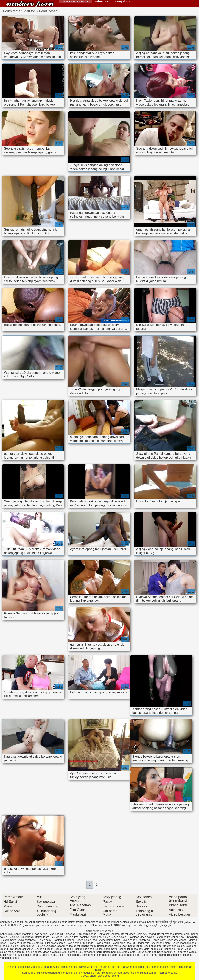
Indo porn (192, 937)
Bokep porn (158, 940)
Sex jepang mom (161, 943)
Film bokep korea (55, 943)
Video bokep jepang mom (81, 946)
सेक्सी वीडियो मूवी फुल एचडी (169, 922)
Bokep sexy (45, 940)
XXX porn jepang (86, 934)
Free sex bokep (9, 946)
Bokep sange (129, 940)
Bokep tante (42, 937)
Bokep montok (22, 934)
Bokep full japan (44, 949)
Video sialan (102, 1)
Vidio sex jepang (146, 934)
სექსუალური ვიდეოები (158, 925)
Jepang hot (178, 937)
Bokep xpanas (165, 934)
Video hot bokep (101, 937)
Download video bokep (141, 937)
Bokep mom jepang (69, 955)
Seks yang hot (8, 955)
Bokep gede (128, 934)
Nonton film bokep (64, 940)
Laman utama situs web (76, 1)
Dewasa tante (128, 952)
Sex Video (57, 937)
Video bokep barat (109, 940)
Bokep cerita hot (146, 952)
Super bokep (27, 946)
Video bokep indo (87, 940)
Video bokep (119, 937)
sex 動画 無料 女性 (11, 925)
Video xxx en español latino (29, 922)
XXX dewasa (68, 934)
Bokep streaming (34, 943)
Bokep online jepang (179, 955)
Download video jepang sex (75, 925)
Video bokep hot (9, 958)
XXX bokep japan (132, 946)
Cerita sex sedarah (109, 934)
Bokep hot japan (84, 949)
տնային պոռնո (133, 925)
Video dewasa (51, 952)
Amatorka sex (50, 925)
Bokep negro (110, 952)
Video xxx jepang (177, 940)
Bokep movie (9, 940)
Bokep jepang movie (109, 946)
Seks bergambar (91, 955)
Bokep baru (15, 943)
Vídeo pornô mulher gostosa (113, 922)
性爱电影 (116, 925)
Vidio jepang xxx (153, 949)
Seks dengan (165, 952)
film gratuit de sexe (56, 922)
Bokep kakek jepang (114, 955)
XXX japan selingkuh (21, 949)
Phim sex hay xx (101, 925)
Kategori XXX (123, 1)
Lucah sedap (40, 934)
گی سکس (189, 922)
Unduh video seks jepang (30, 4)
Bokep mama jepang (154, 955)
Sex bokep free (153, 946)
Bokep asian (74, 943)
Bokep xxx (144, 940)
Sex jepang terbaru (29, 955)
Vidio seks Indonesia (22, 937)
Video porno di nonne (142, 922)
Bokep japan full (64, 949)
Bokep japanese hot (131, 949)
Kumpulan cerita (32, 952)
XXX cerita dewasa (185, 952)
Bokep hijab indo (121, 943)
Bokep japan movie (107, 949)
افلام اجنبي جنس (32, 925)
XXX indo (88, 943)
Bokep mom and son (184, 943)
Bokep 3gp (6, 934)
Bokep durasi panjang (77, 937)
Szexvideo (6, 922)
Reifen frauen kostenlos (82, 922)
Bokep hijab (182, 934)
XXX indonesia (141, 943)
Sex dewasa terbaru (90, 952)
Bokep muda (49, 955)
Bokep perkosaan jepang (50, 946)
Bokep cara (134, 955)
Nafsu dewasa (69, 952)
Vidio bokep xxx (27, 940)
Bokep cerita (163, 937)
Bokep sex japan (174, 949)
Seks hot (54, 934)
